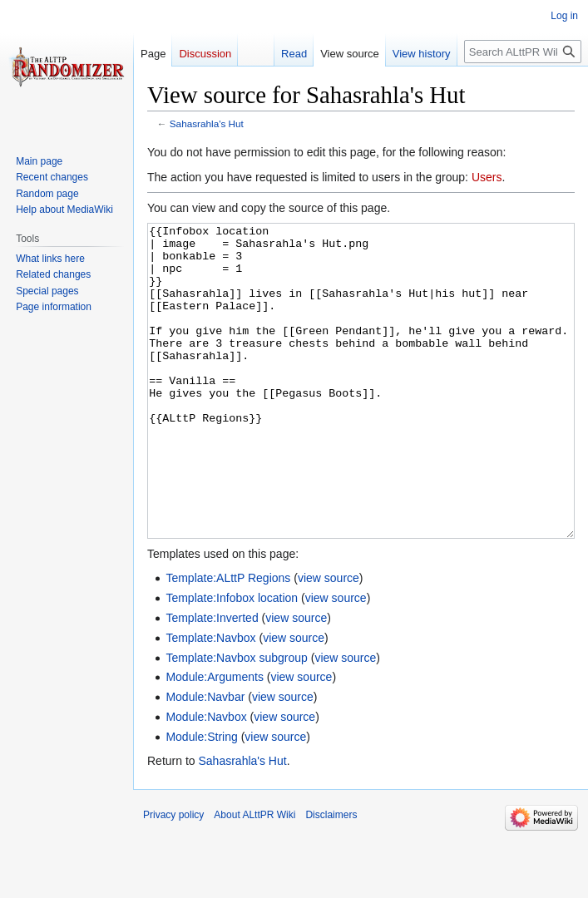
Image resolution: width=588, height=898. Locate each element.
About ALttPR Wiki (254, 877)
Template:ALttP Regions (228, 640)
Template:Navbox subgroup (236, 720)
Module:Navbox (206, 779)
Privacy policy (173, 877)
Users (487, 177)
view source (329, 640)
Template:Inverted (212, 680)
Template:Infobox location (232, 660)
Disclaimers (331, 877)
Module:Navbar (205, 759)
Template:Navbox (210, 700)
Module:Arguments (215, 739)
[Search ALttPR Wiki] (523, 52)
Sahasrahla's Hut (207, 123)
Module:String (201, 799)
